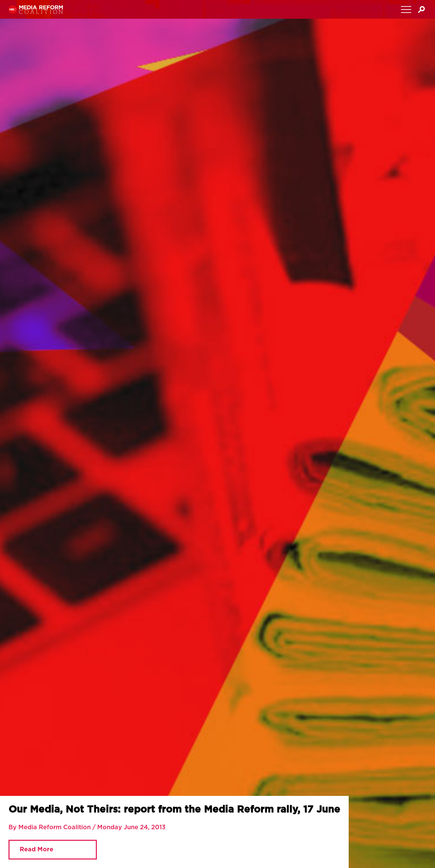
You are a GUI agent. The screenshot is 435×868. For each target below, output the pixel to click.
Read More (37, 850)
